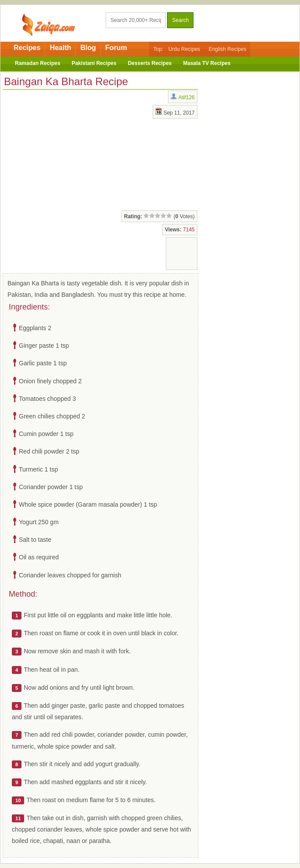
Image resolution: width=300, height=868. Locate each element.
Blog (88, 48)
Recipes (27, 48)
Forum (116, 48)
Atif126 (186, 97)
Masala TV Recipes (207, 63)
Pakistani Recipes (94, 63)
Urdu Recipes (184, 49)
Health (60, 48)
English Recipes (228, 49)
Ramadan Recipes (37, 63)
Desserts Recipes (150, 63)
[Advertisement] (73, 149)
